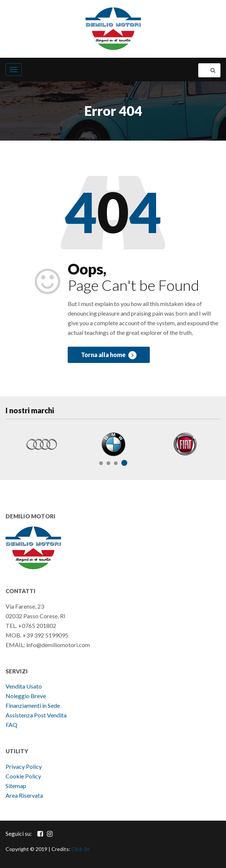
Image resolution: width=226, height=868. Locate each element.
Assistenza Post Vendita (36, 715)
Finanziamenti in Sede (33, 705)
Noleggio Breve (26, 696)
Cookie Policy (23, 776)
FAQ (11, 725)
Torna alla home (109, 355)
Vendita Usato (24, 686)
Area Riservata (24, 795)
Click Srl (80, 849)
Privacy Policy (24, 766)
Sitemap (16, 786)
